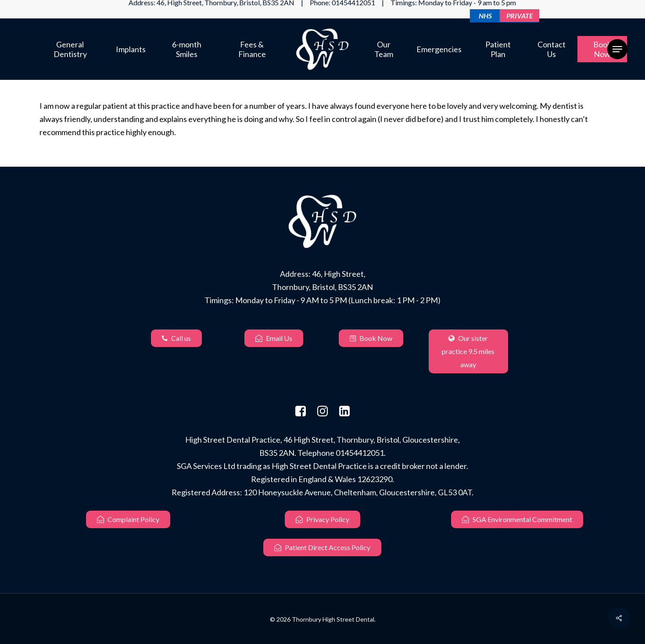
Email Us (274, 338)
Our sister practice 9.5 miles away (468, 351)
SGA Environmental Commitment (517, 519)
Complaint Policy (128, 519)
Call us (176, 338)
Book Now (371, 338)
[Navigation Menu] (617, 49)
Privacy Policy (322, 519)
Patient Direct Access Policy (322, 547)
